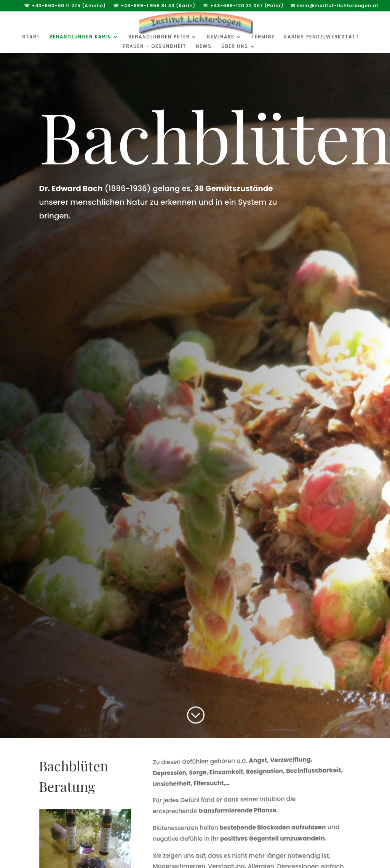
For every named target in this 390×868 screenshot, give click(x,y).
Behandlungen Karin (80, 37)
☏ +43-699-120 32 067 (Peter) (243, 6)
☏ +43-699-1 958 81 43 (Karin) (154, 6)
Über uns (235, 47)
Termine (263, 37)
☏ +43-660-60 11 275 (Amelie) (65, 6)
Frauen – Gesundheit (155, 47)
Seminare (221, 37)
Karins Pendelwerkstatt (322, 37)
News (204, 47)
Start (31, 37)
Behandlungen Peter (159, 37)
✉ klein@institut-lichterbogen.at (335, 6)
